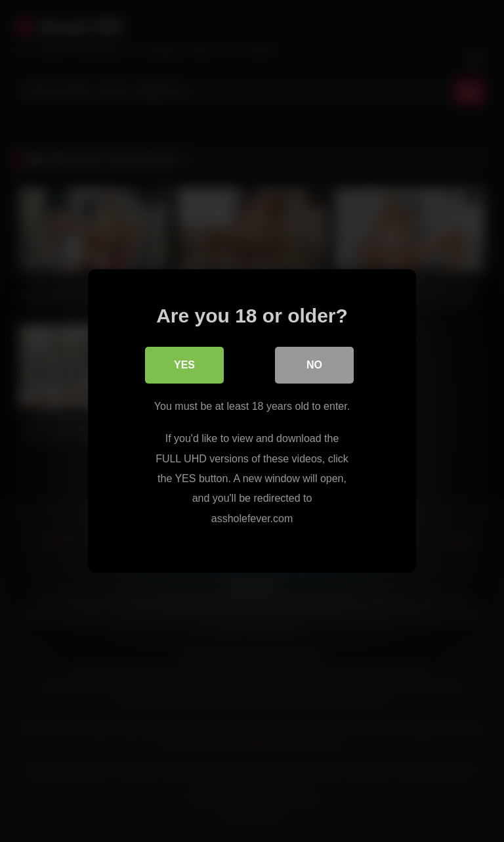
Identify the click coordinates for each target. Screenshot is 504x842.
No (314, 365)
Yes (184, 365)
